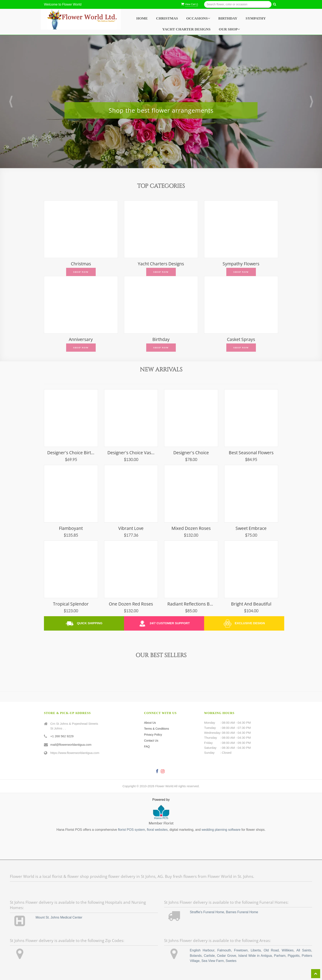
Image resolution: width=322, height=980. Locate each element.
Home (142, 18)
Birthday (228, 18)
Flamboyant (71, 528)
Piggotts (294, 956)
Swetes (231, 961)
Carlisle (209, 956)
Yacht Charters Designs (161, 264)
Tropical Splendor (71, 604)
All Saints (304, 950)
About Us (150, 723)
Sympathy (256, 18)
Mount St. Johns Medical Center (59, 917)
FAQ (147, 747)
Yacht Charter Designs (186, 29)
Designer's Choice (191, 453)
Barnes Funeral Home (242, 912)
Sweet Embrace (251, 528)
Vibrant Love (131, 528)
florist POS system (131, 830)
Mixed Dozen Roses (191, 528)
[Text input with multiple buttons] (238, 4)
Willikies (288, 950)
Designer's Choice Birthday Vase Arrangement (71, 453)
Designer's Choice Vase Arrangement (131, 453)
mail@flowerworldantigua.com (71, 745)
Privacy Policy (153, 735)
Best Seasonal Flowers (251, 453)
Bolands (196, 956)
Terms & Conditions (157, 729)
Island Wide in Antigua (255, 956)
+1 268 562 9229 (62, 736)
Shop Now (81, 272)
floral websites (157, 830)
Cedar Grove (226, 956)
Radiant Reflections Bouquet (191, 604)
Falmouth (224, 950)
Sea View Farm (213, 961)
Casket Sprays (241, 339)
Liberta (256, 950)
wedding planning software (221, 830)
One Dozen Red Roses (131, 604)
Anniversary (81, 339)
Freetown (241, 950)
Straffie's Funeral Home (207, 912)
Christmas (167, 18)
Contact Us (151, 741)
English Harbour (202, 950)
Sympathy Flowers (241, 264)
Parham (280, 956)
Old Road (271, 950)
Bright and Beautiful (251, 604)
